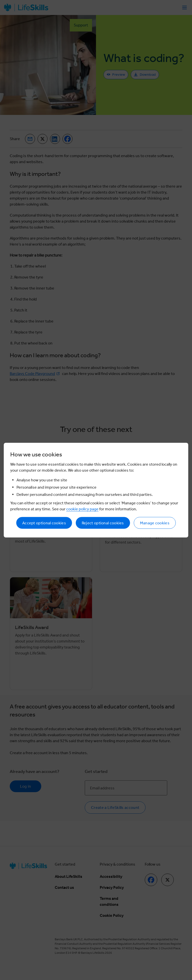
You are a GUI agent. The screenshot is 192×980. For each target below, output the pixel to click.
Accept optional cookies (44, 523)
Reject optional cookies (103, 523)
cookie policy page (82, 509)
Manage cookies (155, 523)
